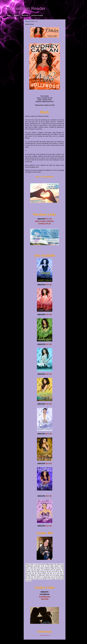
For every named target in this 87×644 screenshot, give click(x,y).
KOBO (43, 221)
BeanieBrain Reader (26, 8)
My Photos (25, 15)
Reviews (16, 15)
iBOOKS (51, 221)
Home (9, 15)
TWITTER (45, 599)
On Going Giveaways (37, 15)
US (47, 219)
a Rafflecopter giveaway (45, 635)
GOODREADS (45, 597)
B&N (37, 221)
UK (51, 219)
